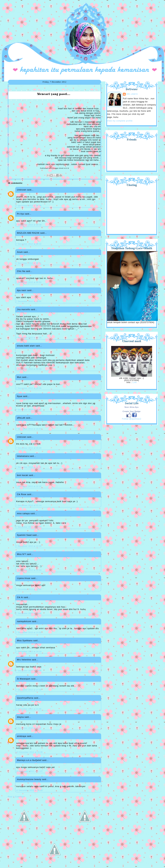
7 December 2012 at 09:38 (29, 206)
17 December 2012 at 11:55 (29, 790)
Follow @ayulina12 (132, 419)
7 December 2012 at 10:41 (29, 410)
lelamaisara (23, 456)
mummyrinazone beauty (29, 779)
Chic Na (21, 271)
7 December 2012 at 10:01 (29, 301)
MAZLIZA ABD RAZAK (28, 233)
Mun (19, 377)
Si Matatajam (24, 679)
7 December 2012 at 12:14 (29, 505)
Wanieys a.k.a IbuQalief (29, 760)
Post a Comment (16, 797)
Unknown (22, 190)
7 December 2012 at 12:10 (29, 486)
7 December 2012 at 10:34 (29, 369)
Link (135, 382)
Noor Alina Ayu (132, 407)
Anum (20, 252)
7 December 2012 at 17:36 (29, 690)
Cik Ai (20, 597)
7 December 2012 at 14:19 (29, 652)
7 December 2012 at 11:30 (29, 467)
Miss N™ (22, 554)
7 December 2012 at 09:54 (29, 282)
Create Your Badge (132, 411)
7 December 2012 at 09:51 (29, 263)
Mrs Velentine (24, 660)
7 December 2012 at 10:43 (29, 429)
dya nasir (22, 290)
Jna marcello (24, 309)
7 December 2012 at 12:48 (29, 546)
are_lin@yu (132, 94)
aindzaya (22, 736)
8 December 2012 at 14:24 (29, 728)
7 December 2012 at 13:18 (29, 613)
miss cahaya (23, 514)
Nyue (20, 396)
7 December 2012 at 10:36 (29, 388)
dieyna (20, 717)
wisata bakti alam (26, 346)
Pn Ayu (21, 214)
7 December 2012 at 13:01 (29, 589)
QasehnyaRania (25, 698)
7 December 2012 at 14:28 (29, 671)
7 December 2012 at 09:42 (29, 244)
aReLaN (21, 418)
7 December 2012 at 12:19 (29, 527)
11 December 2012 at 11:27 (29, 771)
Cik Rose (22, 494)
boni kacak (23, 475)
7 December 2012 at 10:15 (29, 338)
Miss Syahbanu (25, 641)
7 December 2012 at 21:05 (29, 709)
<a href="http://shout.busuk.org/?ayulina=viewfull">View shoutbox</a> (132, 209)
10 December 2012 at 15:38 (29, 752)
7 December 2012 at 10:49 (29, 448)
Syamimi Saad (24, 535)
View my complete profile (120, 121)
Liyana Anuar (24, 578)
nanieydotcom (24, 621)
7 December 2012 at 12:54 (29, 570)
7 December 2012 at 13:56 (29, 632)
